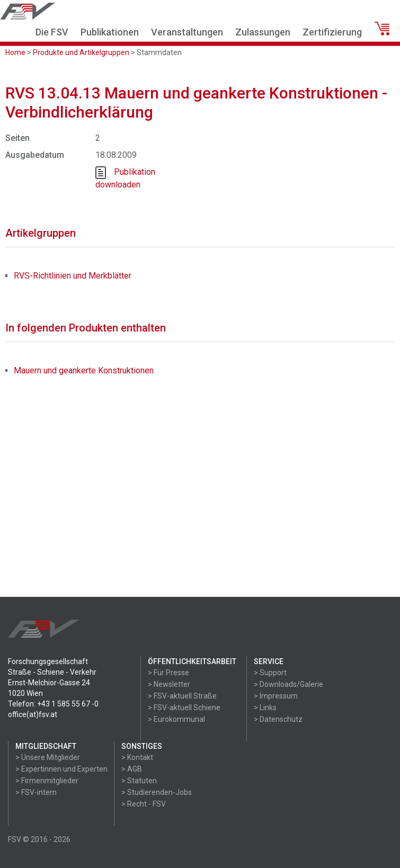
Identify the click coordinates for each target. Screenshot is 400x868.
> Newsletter (169, 684)
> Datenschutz (278, 719)
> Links (265, 708)
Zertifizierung (332, 32)
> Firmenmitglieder (47, 781)
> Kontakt (137, 757)
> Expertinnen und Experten (61, 769)
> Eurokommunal (176, 719)
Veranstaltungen (187, 32)
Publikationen (110, 32)
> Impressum (276, 696)
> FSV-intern (36, 792)
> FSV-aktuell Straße (182, 696)
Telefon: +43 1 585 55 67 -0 (53, 704)
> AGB (132, 769)
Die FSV (52, 32)
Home (15, 52)
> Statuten (139, 781)
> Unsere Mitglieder (48, 757)
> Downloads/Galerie (288, 684)
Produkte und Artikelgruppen (81, 52)
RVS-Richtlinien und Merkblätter (73, 276)
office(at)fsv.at (33, 714)
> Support (270, 673)
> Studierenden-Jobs (157, 792)
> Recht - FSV (144, 804)
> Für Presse (168, 673)
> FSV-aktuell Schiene (184, 708)
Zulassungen (263, 32)
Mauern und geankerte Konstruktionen (84, 370)
